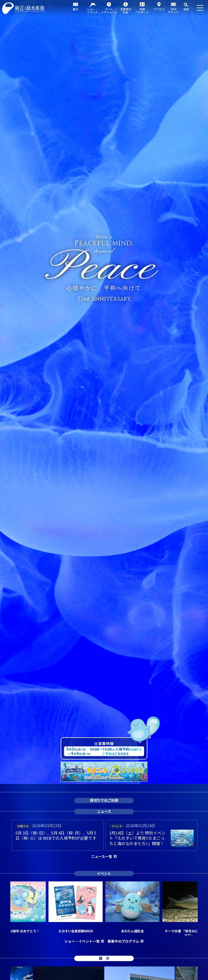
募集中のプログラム (123, 941)
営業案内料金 (126, 11)
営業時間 (106, 743)
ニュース (104, 811)
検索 (186, 9)
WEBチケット (173, 11)
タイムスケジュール (109, 11)
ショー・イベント (92, 11)
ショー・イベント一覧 (82, 941)
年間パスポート (142, 11)
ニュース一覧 (102, 856)
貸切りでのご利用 (104, 801)
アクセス (159, 9)
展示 (76, 9)
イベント (104, 873)
